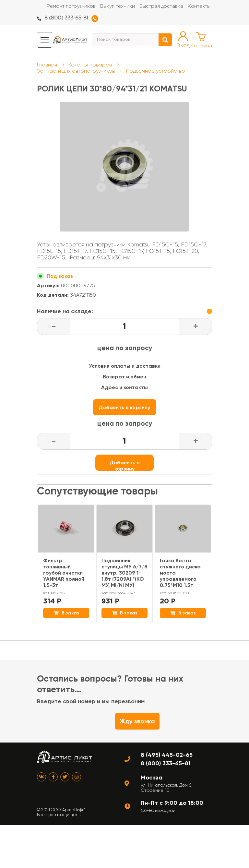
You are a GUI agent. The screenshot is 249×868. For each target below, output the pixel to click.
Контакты (199, 6)
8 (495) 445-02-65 (167, 755)
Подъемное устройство (156, 71)
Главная (47, 65)
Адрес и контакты (124, 387)
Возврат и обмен (124, 377)
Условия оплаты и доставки (125, 366)
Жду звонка (137, 721)
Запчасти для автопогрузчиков (76, 71)
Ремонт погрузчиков (71, 6)
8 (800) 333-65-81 (66, 18)
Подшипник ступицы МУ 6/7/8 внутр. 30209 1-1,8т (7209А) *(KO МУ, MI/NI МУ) (124, 573)
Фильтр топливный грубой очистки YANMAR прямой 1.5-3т (64, 573)
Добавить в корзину (125, 410)
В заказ (66, 613)
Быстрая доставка (161, 6)
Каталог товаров (90, 65)
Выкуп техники (118, 6)
